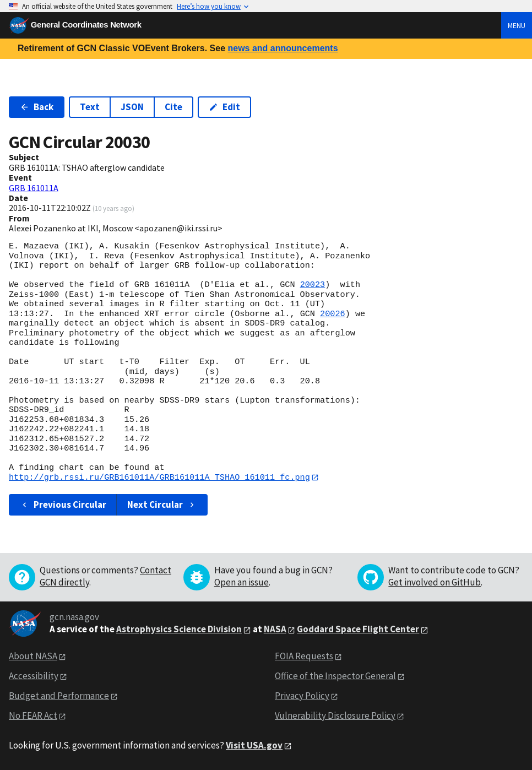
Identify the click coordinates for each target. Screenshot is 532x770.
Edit (224, 107)
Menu (517, 25)
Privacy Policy (302, 696)
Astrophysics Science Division (179, 630)
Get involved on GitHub (435, 583)
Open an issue (241, 583)
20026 (333, 314)
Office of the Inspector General (335, 676)
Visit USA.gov (254, 745)
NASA (275, 630)
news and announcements (283, 48)
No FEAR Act (33, 715)
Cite (173, 107)
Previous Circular (63, 505)
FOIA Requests (304, 657)
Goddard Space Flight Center (358, 630)
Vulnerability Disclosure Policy (335, 715)
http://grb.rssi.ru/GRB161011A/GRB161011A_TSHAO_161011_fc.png (159, 478)
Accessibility (34, 676)
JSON (132, 107)
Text (90, 107)
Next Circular (162, 505)
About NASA (33, 657)
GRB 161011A (34, 188)
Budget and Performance (59, 696)
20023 (313, 285)
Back (37, 107)
